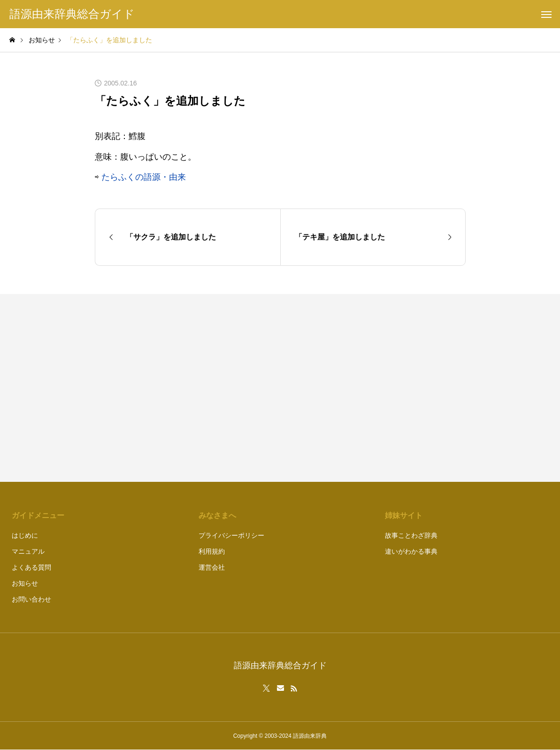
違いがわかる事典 (411, 551)
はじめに (25, 535)
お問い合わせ (31, 599)
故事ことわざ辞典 (411, 535)
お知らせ (25, 583)
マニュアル (28, 551)
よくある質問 (31, 567)
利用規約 (212, 551)
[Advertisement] (378, 388)
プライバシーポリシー (231, 535)
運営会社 (212, 567)
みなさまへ (217, 515)
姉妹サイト (404, 515)
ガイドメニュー (38, 515)
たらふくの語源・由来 (144, 177)
